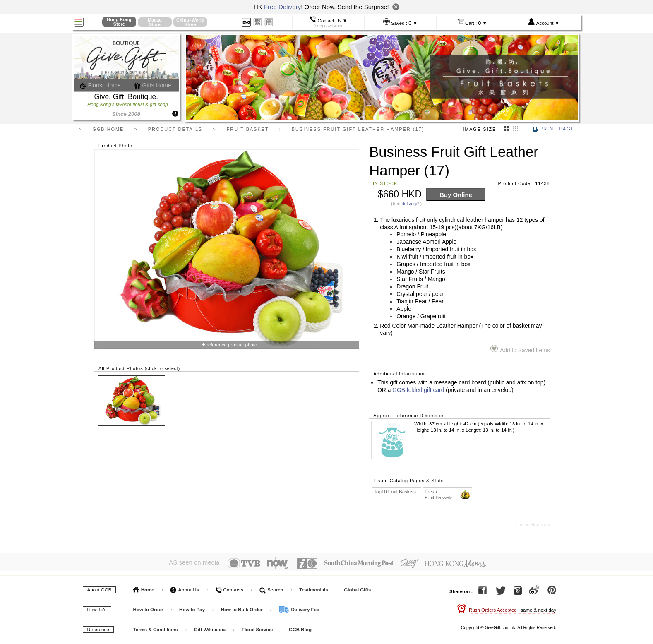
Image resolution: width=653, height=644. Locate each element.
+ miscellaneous (533, 525)
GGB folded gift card (418, 390)
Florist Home (100, 85)
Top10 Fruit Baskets (395, 492)
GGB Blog (300, 628)
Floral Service (257, 628)
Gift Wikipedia (210, 628)
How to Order (148, 608)
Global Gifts (357, 588)
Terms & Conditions (156, 628)
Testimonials (313, 588)
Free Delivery (282, 7)
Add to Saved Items (520, 349)
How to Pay (193, 608)
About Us (185, 588)
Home (144, 588)
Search (271, 588)
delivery (410, 204)
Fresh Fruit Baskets (448, 495)
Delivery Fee (299, 608)
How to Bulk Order (242, 608)
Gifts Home (153, 85)
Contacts (229, 588)
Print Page (554, 129)
